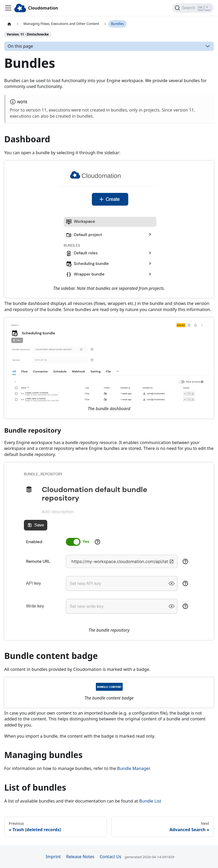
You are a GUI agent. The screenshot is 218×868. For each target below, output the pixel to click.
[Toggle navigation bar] (8, 8)
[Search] (193, 8)
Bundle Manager (133, 768)
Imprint (53, 857)
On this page (20, 46)
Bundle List (150, 801)
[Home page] (9, 24)
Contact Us (110, 857)
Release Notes (80, 857)
